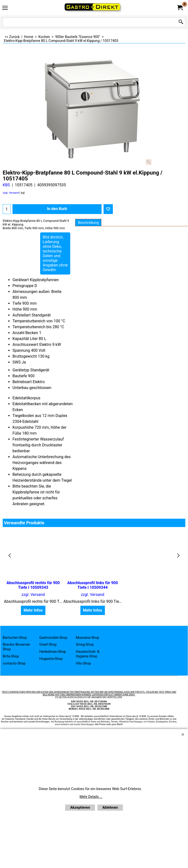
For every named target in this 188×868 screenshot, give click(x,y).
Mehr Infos (32, 610)
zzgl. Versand (11, 193)
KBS (6, 185)
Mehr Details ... (91, 797)
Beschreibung (88, 223)
